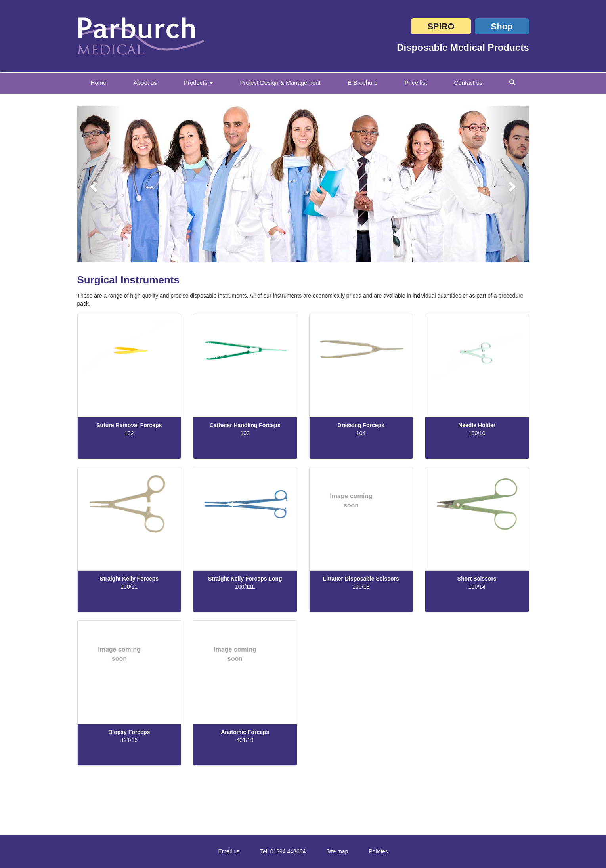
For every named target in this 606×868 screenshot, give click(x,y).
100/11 (129, 587)
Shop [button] (502, 26)
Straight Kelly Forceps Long (245, 579)
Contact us (468, 83)
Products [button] (198, 83)
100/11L (245, 587)
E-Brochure (363, 83)
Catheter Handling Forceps (245, 425)
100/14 (477, 587)
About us (145, 83)
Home (105, 82)
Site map (337, 851)
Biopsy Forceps (129, 732)
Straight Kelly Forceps (129, 579)
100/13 (361, 587)
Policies (378, 851)
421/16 (129, 740)
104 (361, 433)
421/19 (245, 740)
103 (245, 433)
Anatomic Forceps (245, 732)
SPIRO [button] (441, 26)
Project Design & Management (280, 83)
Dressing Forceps (361, 425)
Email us (229, 851)
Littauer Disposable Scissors (361, 579)
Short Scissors (477, 579)
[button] (100, 184)
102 (129, 433)
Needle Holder (477, 425)
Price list (416, 83)
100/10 (477, 433)
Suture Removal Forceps (129, 425)
